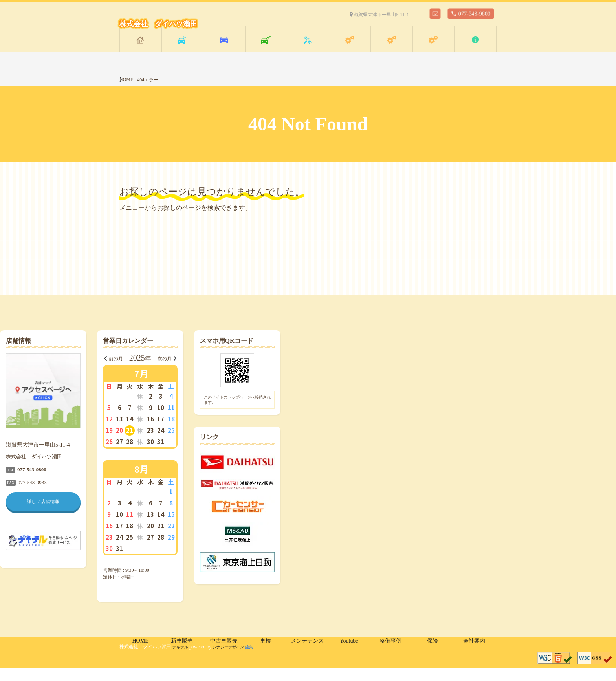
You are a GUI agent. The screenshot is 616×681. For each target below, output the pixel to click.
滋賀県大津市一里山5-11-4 (381, 15)
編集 (259, 660)
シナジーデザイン (235, 660)
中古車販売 (224, 50)
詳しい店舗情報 (163, 514)
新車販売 (182, 50)
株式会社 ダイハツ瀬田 (158, 24)
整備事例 (392, 50)
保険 (433, 50)
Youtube (350, 50)
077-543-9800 (475, 14)
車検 (266, 50)
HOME (140, 50)
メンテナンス (308, 50)
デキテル (182, 660)
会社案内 (475, 50)
